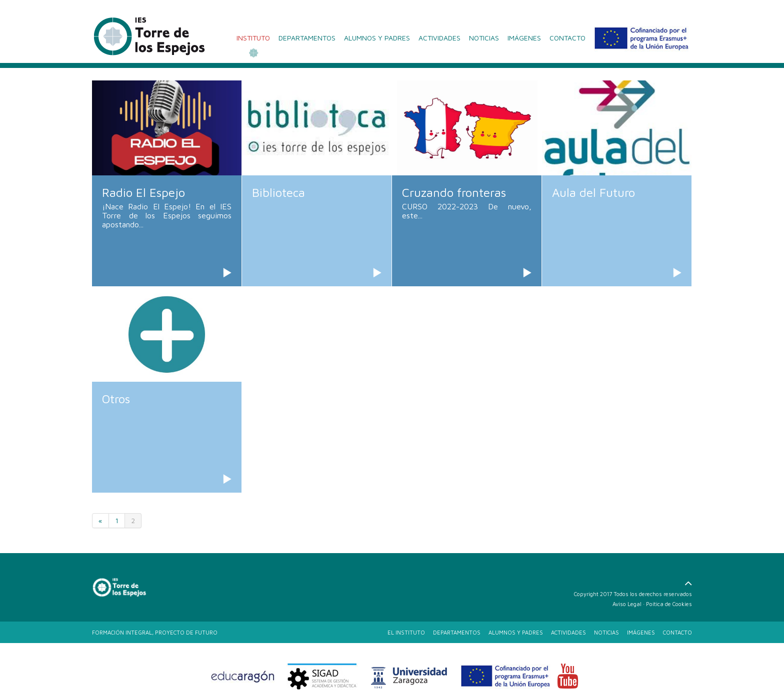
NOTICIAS (484, 38)
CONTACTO (567, 38)
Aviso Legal (627, 604)
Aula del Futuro (593, 192)
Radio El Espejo (143, 192)
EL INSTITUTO (406, 632)
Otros (116, 399)
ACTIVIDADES (439, 38)
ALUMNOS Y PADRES (377, 38)
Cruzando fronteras (454, 192)
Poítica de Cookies (669, 604)
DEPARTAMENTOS (307, 38)
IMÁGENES (524, 38)
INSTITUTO (253, 38)
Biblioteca (278, 192)
